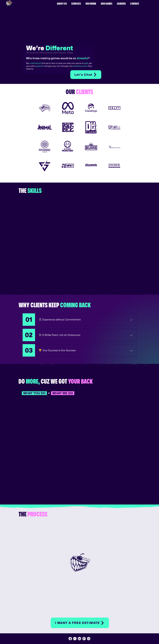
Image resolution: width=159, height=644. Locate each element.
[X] (75, 639)
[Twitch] (84, 639)
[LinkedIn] (79, 639)
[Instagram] (89, 639)
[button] (80, 623)
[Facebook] (70, 639)
